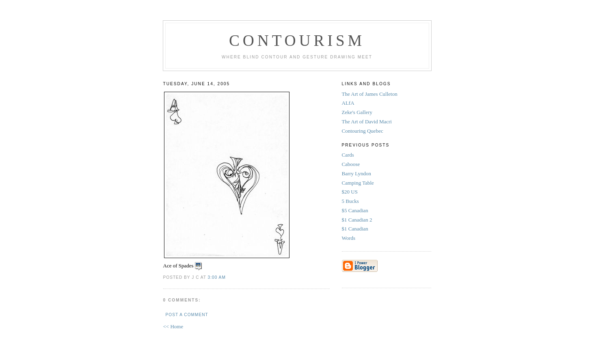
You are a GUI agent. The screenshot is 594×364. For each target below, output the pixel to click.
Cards (349, 155)
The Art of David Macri (367, 122)
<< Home (173, 326)
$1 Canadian (356, 229)
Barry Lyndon (357, 173)
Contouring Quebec (363, 131)
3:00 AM (217, 277)
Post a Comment (187, 315)
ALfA (348, 103)
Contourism (297, 40)
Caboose (352, 164)
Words (349, 238)
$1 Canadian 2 (358, 220)
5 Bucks (351, 201)
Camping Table (359, 183)
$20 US (351, 192)
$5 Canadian (356, 210)
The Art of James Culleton (370, 94)
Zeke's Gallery (357, 112)
